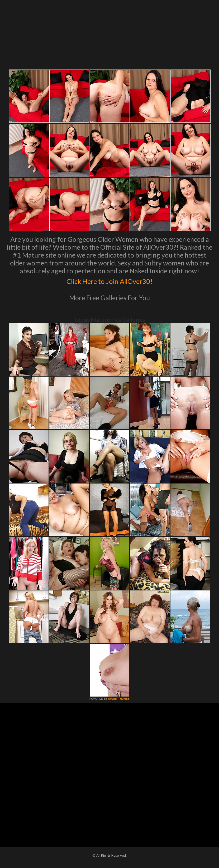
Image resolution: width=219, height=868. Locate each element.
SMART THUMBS (119, 699)
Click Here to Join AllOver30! (109, 280)
